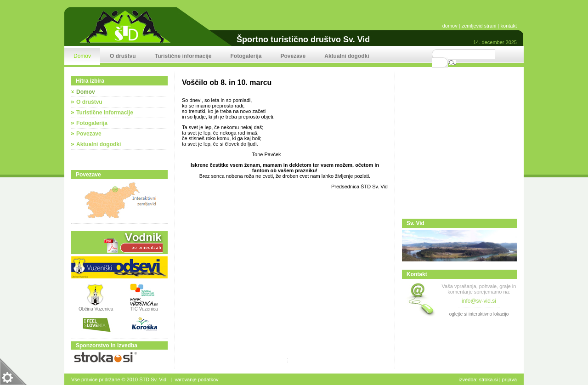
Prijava (509, 379)
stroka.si (489, 379)
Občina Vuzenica (96, 307)
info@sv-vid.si (479, 301)
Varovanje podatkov (196, 379)
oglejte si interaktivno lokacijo (479, 314)
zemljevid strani (479, 26)
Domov (86, 92)
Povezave (89, 134)
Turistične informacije (105, 113)
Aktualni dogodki (99, 144)
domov (450, 26)
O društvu (89, 102)
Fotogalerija (92, 123)
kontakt (509, 26)
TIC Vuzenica (144, 309)
